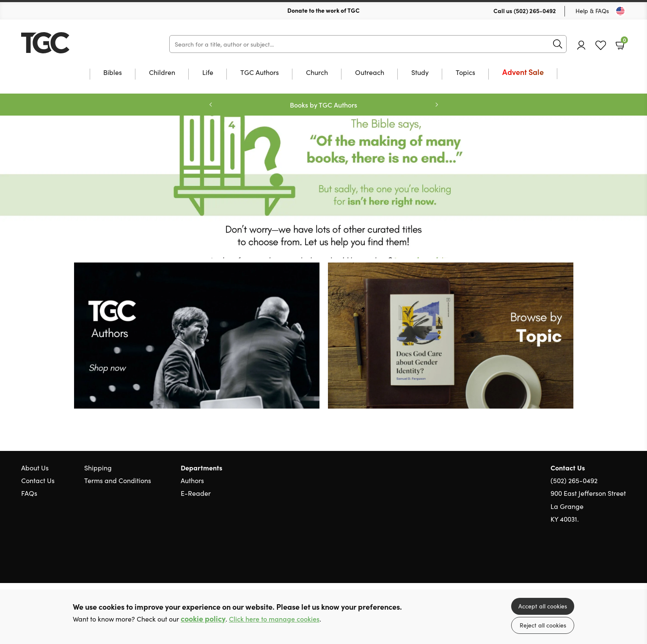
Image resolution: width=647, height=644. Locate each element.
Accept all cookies (543, 606)
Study (420, 73)
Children (162, 73)
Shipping (98, 467)
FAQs (29, 493)
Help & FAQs (592, 11)
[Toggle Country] (620, 11)
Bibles (113, 73)
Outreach (370, 73)
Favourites (601, 46)
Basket (624, 42)
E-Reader (196, 493)
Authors (192, 480)
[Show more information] (197, 334)
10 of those (74, 43)
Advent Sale (523, 73)
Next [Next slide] (437, 105)
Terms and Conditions (118, 480)
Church (317, 73)
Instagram (622, 559)
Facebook (607, 560)
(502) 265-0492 (535, 11)
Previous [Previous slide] (211, 105)
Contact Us (38, 480)
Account (581, 45)
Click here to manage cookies (274, 619)
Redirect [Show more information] (323, 187)
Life (208, 73)
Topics (465, 73)
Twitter (591, 559)
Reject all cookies (543, 625)
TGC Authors (260, 73)
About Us (35, 467)
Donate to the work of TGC (323, 10)
